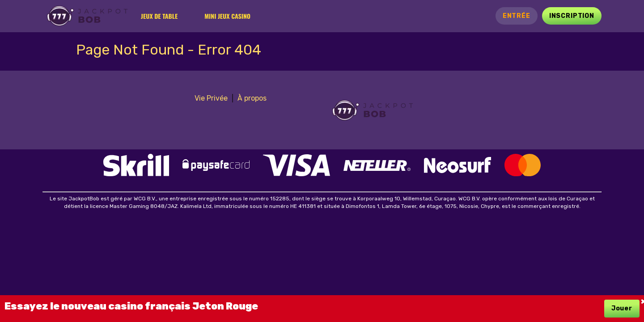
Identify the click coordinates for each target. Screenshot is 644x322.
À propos (252, 98)
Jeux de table (159, 16)
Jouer (622, 308)
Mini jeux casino (227, 16)
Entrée (517, 16)
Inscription (572, 16)
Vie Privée (211, 98)
